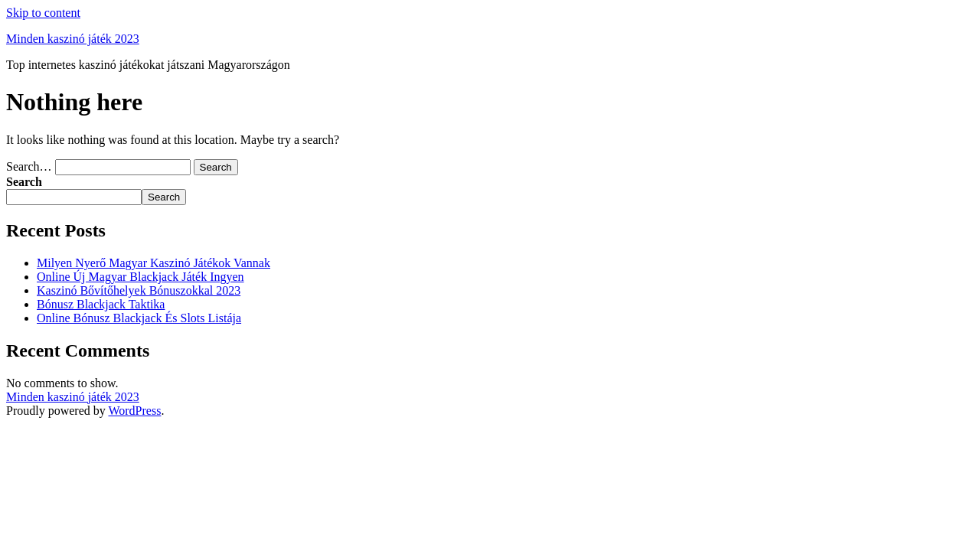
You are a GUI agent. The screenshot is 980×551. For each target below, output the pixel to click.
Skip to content (43, 13)
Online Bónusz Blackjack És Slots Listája (139, 318)
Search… (29, 166)
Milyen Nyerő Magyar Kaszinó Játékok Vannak (154, 263)
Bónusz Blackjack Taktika (101, 304)
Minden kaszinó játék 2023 (73, 39)
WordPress (134, 411)
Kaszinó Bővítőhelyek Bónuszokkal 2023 (139, 290)
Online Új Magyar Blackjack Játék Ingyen (140, 277)
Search (24, 182)
